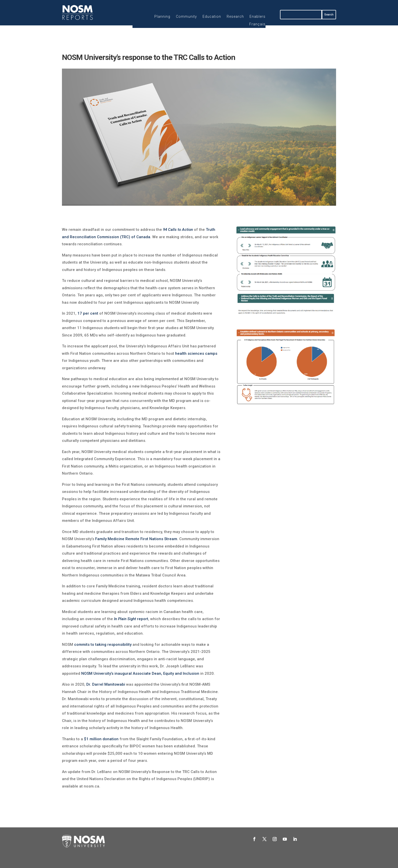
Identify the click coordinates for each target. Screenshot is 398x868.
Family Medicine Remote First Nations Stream (136, 539)
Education (212, 17)
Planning (162, 17)
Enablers (258, 17)
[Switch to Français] (257, 25)
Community (186, 17)
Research (235, 17)
